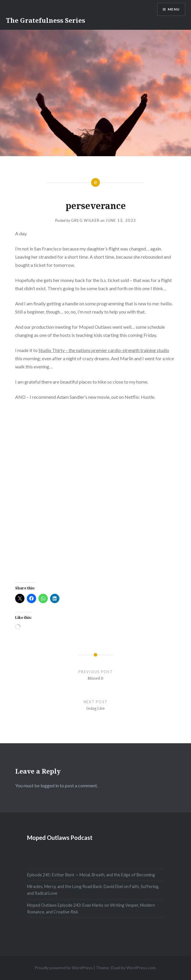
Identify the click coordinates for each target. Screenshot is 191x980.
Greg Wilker (85, 220)
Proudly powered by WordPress (64, 968)
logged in (50, 785)
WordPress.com (141, 968)
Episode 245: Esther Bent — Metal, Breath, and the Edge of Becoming (91, 875)
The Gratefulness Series (45, 20)
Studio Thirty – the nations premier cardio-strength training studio (104, 350)
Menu (174, 9)
